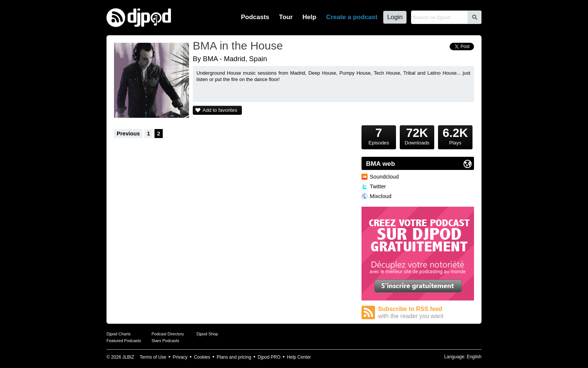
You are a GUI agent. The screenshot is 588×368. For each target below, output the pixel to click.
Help (310, 17)
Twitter (378, 186)
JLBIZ (128, 357)
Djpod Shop (207, 334)
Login (395, 17)
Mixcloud (381, 196)
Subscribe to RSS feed (426, 313)
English (474, 357)
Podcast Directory (168, 334)
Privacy (180, 357)
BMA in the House (238, 46)
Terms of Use (153, 357)
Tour (286, 17)
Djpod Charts (118, 334)
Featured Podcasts (124, 341)
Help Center (299, 357)
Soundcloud (384, 177)
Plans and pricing (234, 357)
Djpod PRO (269, 357)
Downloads (417, 135)
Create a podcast (352, 17)
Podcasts (255, 17)
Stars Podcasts (165, 341)
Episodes (379, 135)
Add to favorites (220, 110)
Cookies (202, 357)
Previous (128, 134)
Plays (455, 135)
